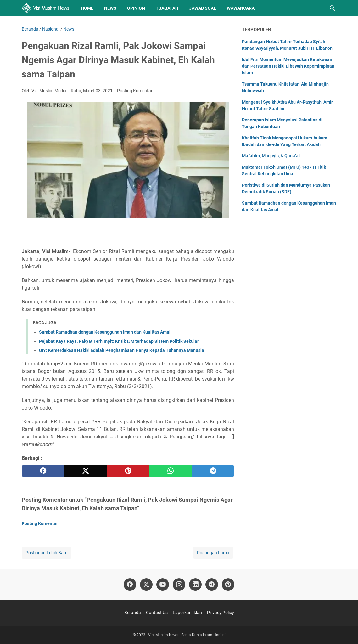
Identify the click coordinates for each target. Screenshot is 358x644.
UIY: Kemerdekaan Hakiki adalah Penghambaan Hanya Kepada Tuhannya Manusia (122, 350)
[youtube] (163, 585)
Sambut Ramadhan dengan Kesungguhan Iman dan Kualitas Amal (105, 332)
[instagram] (179, 585)
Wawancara (241, 8)
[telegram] (213, 471)
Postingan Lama (213, 553)
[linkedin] (195, 585)
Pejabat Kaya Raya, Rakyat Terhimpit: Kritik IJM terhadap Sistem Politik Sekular (119, 341)
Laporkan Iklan (187, 613)
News (110, 8)
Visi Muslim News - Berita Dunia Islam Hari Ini (187, 635)
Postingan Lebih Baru (47, 553)
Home (87, 8)
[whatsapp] (170, 471)
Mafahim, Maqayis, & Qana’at (271, 156)
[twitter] (85, 471)
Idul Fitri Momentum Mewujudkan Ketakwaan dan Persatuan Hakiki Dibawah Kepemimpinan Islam (288, 66)
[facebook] (43, 471)
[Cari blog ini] (333, 8)
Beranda (133, 613)
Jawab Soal (203, 8)
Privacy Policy (221, 613)
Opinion (136, 8)
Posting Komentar (135, 91)
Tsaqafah (167, 8)
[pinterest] (128, 471)
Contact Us (157, 613)
